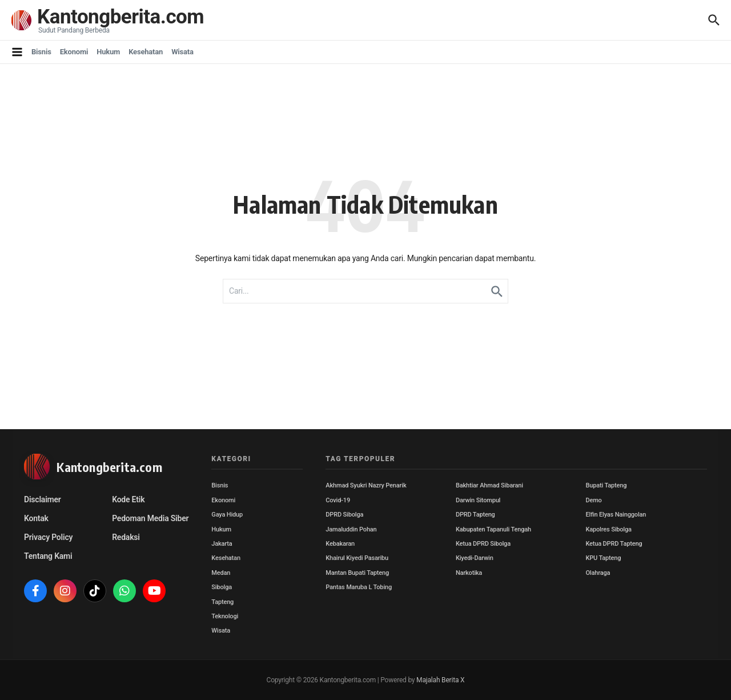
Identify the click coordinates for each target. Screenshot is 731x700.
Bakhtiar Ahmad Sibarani (489, 485)
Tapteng (222, 602)
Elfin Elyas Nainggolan (616, 515)
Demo (593, 500)
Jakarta (222, 544)
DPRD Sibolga (344, 515)
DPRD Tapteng (475, 515)
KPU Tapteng (603, 558)
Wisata (182, 52)
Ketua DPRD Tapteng (614, 544)
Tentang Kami (48, 556)
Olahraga (598, 573)
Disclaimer (43, 499)
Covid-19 (338, 500)
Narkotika (469, 573)
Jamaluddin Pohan (351, 529)
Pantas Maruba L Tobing (359, 587)
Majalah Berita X (440, 680)
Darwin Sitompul (478, 500)
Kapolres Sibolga (608, 529)
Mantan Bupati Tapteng (357, 573)
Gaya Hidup (227, 515)
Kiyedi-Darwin (475, 558)
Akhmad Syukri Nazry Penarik (366, 485)
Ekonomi (74, 52)
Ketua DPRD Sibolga (483, 544)
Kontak (36, 518)
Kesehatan (146, 52)
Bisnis (41, 52)
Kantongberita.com (121, 17)
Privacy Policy (48, 537)
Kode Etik (128, 499)
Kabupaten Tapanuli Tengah (493, 529)
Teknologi (225, 616)
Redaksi (126, 537)
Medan (221, 573)
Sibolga (222, 587)
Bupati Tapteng (606, 485)
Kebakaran (340, 544)
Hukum (108, 52)
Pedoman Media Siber (150, 518)
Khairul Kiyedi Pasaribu (357, 558)
